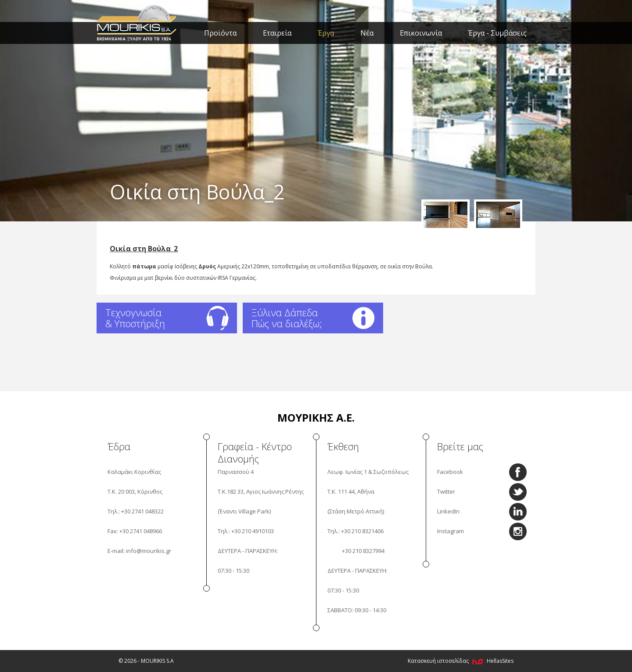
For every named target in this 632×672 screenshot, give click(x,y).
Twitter (446, 491)
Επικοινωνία (421, 33)
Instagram (451, 531)
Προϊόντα (220, 33)
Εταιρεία (277, 33)
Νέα (367, 33)
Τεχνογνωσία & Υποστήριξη (135, 318)
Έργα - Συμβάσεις (497, 33)
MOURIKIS (137, 22)
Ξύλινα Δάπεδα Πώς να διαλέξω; (287, 318)
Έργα (326, 33)
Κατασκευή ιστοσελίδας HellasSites (461, 661)
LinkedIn (448, 511)
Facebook (450, 472)
